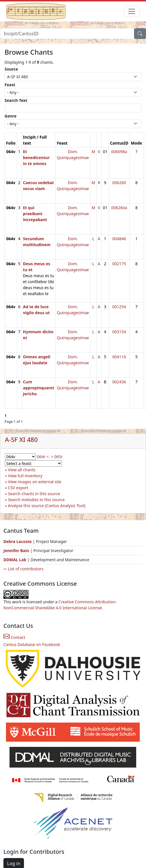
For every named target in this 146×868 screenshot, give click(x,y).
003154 (119, 332)
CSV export (18, 488)
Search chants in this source (34, 494)
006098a (119, 152)
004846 (119, 239)
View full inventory (25, 476)
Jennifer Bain (17, 551)
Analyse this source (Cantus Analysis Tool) (47, 506)
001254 (119, 307)
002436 (119, 382)
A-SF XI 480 (21, 440)
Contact (14, 637)
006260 (119, 183)
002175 (119, 264)
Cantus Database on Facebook (32, 644)
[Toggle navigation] (132, 11)
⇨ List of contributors (23, 569)
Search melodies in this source (36, 500)
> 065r (57, 457)
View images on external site (35, 482)
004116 (119, 357)
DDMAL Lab (15, 560)
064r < (43, 457)
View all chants (22, 470)
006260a (119, 208)
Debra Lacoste (18, 541)
